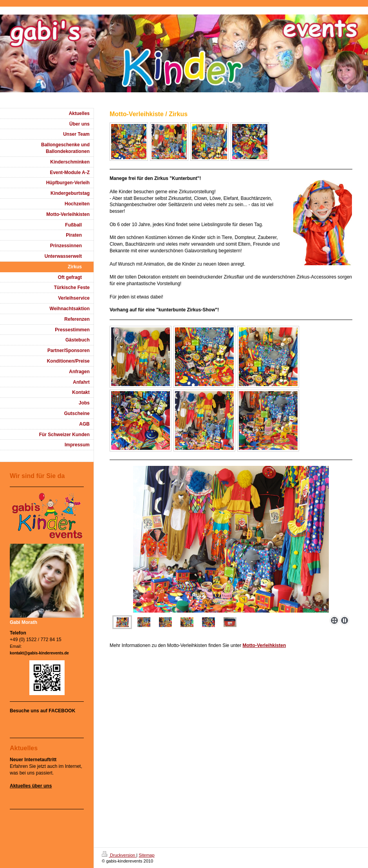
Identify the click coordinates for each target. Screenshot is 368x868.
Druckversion (119, 855)
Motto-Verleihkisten (264, 645)
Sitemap (146, 855)
